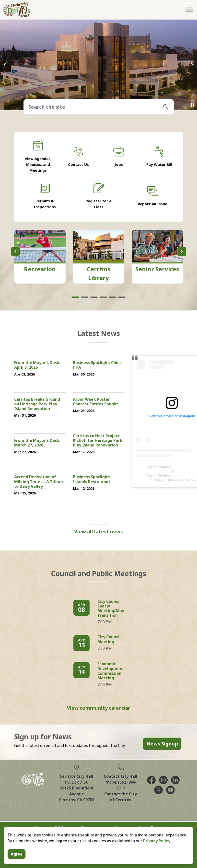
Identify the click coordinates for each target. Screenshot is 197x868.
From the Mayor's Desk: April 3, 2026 (37, 365)
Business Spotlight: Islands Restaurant (92, 479)
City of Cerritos (158, 467)
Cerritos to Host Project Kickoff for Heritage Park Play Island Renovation (98, 441)
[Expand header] (190, 10)
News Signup (162, 744)
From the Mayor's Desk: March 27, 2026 (37, 443)
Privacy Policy (157, 841)
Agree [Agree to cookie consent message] (17, 854)
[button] (166, 107)
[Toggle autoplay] (192, 105)
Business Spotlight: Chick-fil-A (98, 365)
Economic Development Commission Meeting (111, 671)
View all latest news (98, 532)
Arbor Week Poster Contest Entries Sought (96, 402)
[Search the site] (99, 107)
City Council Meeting (109, 639)
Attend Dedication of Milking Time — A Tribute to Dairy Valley (39, 482)
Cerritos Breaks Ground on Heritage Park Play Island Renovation (37, 404)
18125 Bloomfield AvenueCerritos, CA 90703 (77, 794)
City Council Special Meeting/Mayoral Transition (115, 609)
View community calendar (98, 708)
